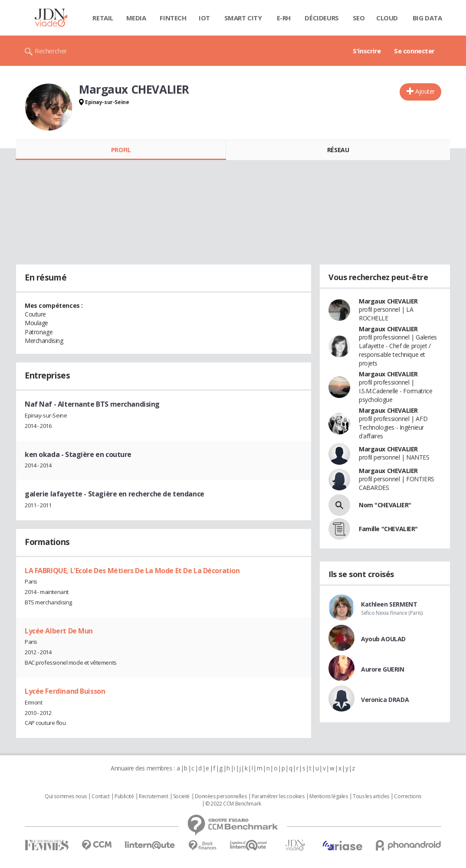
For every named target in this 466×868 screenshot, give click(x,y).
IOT (204, 18)
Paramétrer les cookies (278, 796)
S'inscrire (367, 51)
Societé (181, 796)
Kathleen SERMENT (389, 604)
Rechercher (51, 51)
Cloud (387, 18)
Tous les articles (371, 796)
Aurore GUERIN (383, 669)
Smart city (243, 18)
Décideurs (322, 18)
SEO (359, 18)
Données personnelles (221, 796)
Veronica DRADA (385, 700)
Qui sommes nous (66, 796)
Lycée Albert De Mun (59, 631)
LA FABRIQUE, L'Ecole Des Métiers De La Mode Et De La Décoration (132, 571)
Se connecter (414, 51)
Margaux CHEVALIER (388, 301)
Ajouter (425, 91)
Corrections (407, 796)
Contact (100, 796)
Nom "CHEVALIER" (385, 505)
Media (136, 18)
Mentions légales (328, 796)
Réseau (338, 150)
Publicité (124, 796)
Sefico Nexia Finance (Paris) (392, 613)
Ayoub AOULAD (383, 639)
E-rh (284, 18)
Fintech (173, 18)
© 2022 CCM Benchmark (233, 804)
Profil (121, 150)
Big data (427, 18)
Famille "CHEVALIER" (388, 529)
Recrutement (153, 796)
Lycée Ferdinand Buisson (65, 691)
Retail (103, 18)
